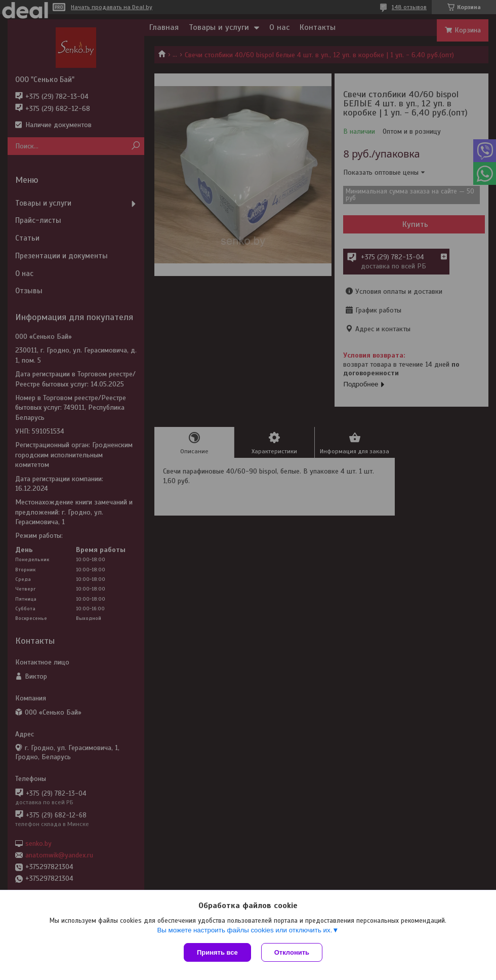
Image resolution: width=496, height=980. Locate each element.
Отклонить (292, 952)
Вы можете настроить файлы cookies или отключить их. (244, 930)
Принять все (217, 952)
